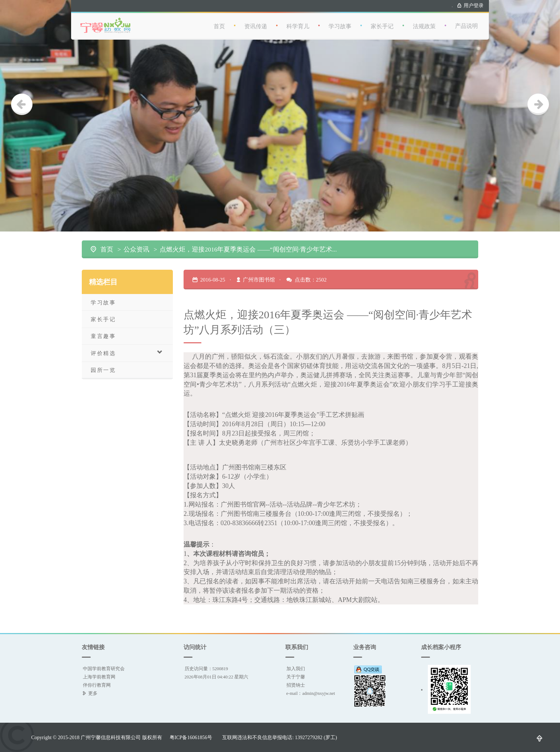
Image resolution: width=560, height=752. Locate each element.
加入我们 (296, 669)
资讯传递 (256, 19)
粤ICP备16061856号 (191, 737)
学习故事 (340, 19)
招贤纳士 (296, 685)
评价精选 (127, 353)
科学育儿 (298, 19)
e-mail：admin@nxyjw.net (311, 693)
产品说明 (466, 19)
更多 (93, 693)
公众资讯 (136, 249)
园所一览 (103, 370)
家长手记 (382, 19)
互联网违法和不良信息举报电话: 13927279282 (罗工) (279, 737)
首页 (219, 19)
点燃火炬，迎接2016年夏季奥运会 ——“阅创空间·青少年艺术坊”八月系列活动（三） (249, 249)
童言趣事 (103, 336)
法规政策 (424, 19)
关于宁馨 (296, 677)
